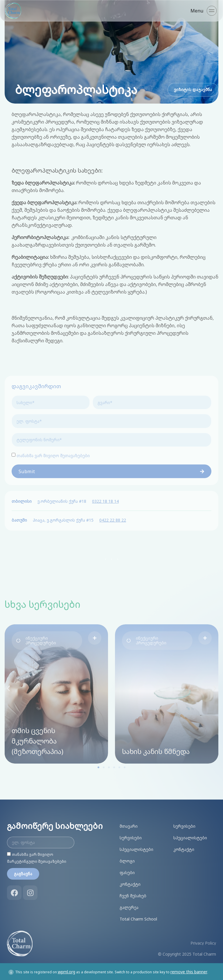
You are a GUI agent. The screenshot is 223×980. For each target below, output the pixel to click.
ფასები (127, 871)
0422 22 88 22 (113, 519)
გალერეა (129, 906)
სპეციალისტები (136, 848)
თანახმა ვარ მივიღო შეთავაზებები (53, 454)
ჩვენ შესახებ (133, 895)
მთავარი (129, 825)
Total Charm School (138, 918)
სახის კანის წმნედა (156, 750)
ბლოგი (127, 860)
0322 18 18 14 (105, 500)
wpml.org (66, 971)
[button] (47, 639)
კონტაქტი (130, 883)
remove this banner (189, 971)
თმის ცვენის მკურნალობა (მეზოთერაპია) (37, 740)
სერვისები (131, 837)
